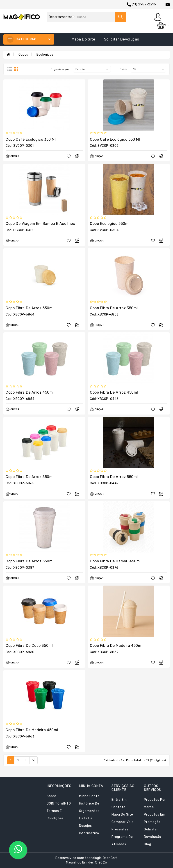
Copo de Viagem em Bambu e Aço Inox (40, 224)
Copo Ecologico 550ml (110, 224)
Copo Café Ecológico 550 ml (115, 139)
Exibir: (124, 69)
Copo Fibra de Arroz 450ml (30, 392)
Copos (23, 55)
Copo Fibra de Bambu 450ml (115, 561)
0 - (163, 25)
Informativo (89, 833)
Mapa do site (83, 39)
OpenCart (110, 858)
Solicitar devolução (122, 39)
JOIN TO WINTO (59, 804)
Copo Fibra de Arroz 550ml (30, 477)
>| (33, 760)
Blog (148, 844)
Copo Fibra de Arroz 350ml (30, 308)
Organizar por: (61, 69)
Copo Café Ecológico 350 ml (31, 139)
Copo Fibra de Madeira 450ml (116, 646)
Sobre (51, 796)
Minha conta (89, 796)
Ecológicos (45, 55)
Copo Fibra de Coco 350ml (29, 646)
